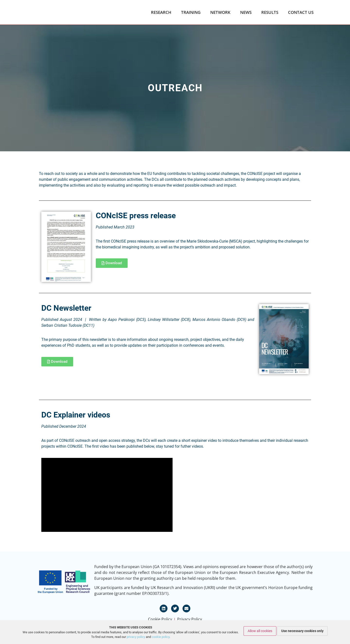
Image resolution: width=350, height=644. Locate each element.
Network (220, 12)
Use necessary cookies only (302, 631)
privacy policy (136, 637)
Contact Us (301, 12)
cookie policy (161, 637)
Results (270, 12)
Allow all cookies (260, 631)
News (246, 12)
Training (191, 12)
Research (161, 12)
